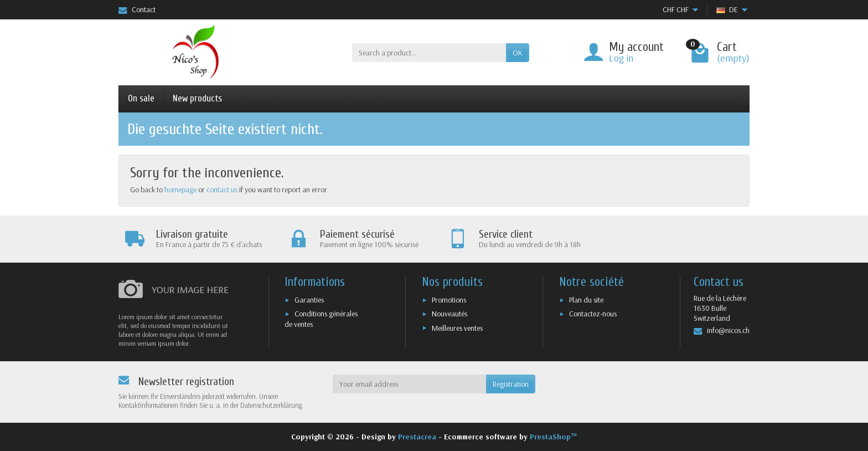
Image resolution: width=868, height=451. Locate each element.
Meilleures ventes (457, 328)
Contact (137, 9)
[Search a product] (429, 53)
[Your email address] (410, 384)
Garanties (309, 300)
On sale (141, 98)
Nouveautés (449, 314)
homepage (180, 189)
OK (518, 53)
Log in (621, 58)
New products (197, 98)
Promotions (449, 300)
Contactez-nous (593, 314)
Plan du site (586, 300)
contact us (222, 189)
